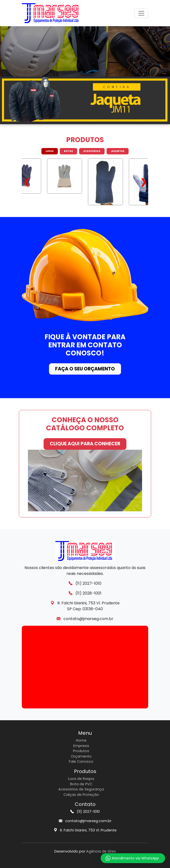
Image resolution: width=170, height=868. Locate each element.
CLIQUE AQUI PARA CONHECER (85, 444)
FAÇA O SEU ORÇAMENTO (85, 369)
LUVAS (50, 151)
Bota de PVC (81, 784)
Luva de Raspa (81, 779)
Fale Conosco (81, 761)
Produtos (81, 751)
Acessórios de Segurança (81, 789)
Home (81, 740)
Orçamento (81, 756)
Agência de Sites (101, 851)
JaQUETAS (118, 151)
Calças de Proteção (81, 795)
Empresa (81, 746)
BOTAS (68, 151)
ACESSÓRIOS (92, 151)
